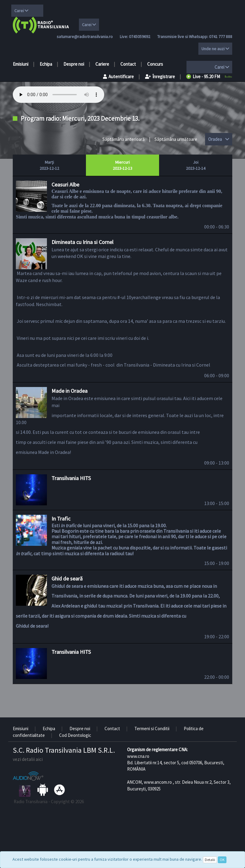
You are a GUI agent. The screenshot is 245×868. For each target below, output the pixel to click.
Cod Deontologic (75, 735)
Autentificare (118, 77)
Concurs (155, 64)
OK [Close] (222, 860)
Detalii (210, 860)
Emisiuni (21, 64)
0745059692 (140, 37)
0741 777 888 (221, 37)
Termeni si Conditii (152, 729)
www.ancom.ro (158, 782)
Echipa (46, 64)
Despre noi (74, 64)
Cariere (102, 64)
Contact (128, 64)
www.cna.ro (138, 756)
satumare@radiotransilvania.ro (85, 37)
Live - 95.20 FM (203, 77)
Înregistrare (160, 77)
